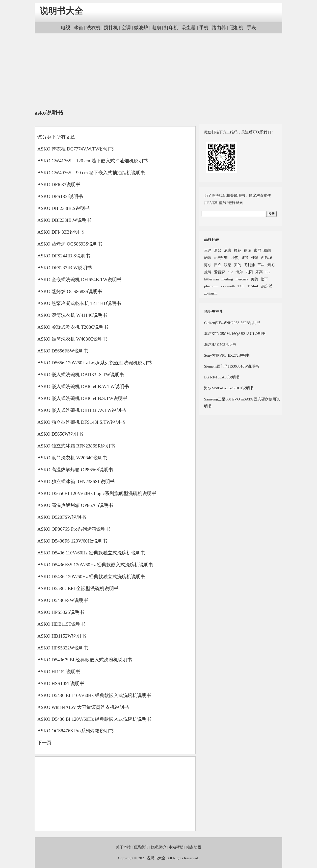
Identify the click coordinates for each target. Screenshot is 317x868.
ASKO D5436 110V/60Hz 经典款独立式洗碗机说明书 (91, 553)
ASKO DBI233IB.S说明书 (64, 208)
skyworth (228, 286)
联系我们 (141, 847)
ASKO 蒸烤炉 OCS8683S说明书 (70, 291)
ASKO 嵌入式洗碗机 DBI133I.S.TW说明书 (81, 375)
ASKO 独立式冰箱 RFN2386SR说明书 (76, 446)
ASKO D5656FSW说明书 (63, 351)
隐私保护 (158, 847)
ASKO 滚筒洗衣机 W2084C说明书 (72, 458)
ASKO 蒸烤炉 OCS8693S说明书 (70, 244)
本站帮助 (176, 847)
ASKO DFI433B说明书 (61, 232)
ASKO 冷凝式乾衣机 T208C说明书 (73, 327)
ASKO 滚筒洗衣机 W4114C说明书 (72, 315)
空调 (126, 28)
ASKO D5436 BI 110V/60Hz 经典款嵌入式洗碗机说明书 (94, 695)
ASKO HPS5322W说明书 (63, 648)
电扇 (156, 28)
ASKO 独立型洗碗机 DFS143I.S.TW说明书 (81, 422)
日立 (218, 265)
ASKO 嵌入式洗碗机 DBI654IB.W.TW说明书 (83, 386)
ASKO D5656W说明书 (60, 434)
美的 (238, 265)
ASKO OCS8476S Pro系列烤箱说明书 (76, 731)
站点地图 (194, 847)
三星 (261, 265)
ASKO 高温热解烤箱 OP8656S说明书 (75, 470)
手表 (251, 28)
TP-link (253, 286)
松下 (264, 279)
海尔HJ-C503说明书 (220, 344)
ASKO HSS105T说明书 (61, 683)
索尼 (257, 250)
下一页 (44, 743)
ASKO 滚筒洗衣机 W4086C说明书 (72, 339)
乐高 (259, 272)
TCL (241, 286)
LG (268, 272)
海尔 (208, 265)
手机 (204, 28)
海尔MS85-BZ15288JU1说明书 (229, 388)
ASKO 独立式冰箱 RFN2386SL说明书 (76, 482)
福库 (247, 250)
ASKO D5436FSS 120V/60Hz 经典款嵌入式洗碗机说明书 (95, 565)
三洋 (208, 250)
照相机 (236, 28)
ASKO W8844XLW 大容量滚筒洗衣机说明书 (83, 707)
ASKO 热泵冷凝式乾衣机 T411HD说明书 (79, 303)
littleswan (211, 279)
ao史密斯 (221, 258)
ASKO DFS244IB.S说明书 (64, 256)
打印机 (171, 28)
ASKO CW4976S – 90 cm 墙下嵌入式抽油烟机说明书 (91, 173)
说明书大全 (61, 11)
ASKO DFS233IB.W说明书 (65, 268)
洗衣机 (93, 28)
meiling (227, 279)
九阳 (249, 272)
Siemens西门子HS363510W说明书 (232, 366)
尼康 (228, 250)
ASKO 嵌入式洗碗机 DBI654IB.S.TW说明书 (82, 398)
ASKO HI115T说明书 (59, 672)
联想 (267, 250)
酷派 (208, 258)
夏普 (218, 250)
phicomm (211, 286)
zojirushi (211, 293)
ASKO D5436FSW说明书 (63, 600)
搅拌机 (111, 28)
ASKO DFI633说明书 (59, 185)
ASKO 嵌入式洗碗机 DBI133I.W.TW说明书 (82, 410)
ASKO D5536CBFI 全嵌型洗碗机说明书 (78, 588)
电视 (66, 28)
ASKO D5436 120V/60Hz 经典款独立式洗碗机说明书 (91, 577)
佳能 (255, 258)
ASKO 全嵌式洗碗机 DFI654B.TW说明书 (79, 280)
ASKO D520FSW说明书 (62, 517)
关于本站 (123, 847)
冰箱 (78, 28)
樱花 (238, 250)
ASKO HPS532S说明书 (61, 612)
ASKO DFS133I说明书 (60, 196)
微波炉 (141, 28)
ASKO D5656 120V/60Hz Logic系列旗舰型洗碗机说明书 (95, 363)
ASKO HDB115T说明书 (61, 624)
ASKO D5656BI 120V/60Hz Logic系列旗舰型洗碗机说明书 (97, 493)
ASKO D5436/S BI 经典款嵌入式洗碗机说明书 (85, 660)
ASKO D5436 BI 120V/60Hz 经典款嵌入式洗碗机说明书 (94, 719)
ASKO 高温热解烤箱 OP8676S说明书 (75, 505)
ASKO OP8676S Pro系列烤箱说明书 (74, 529)
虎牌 (208, 272)
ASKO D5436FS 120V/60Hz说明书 (72, 541)
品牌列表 (211, 239)
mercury (242, 279)
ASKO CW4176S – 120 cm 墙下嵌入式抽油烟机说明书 (93, 161)
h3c (230, 272)
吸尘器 (189, 28)
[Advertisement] (158, 72)
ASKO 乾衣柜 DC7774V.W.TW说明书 (76, 149)
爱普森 (220, 272)
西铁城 (267, 258)
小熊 (235, 258)
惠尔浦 (267, 286)
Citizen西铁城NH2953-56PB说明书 (232, 323)
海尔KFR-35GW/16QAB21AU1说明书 (235, 334)
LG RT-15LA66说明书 (222, 377)
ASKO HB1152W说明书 (62, 636)
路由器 (219, 28)
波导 (245, 258)
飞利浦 (249, 265)
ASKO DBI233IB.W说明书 (64, 220)
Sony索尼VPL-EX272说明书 (227, 355)
